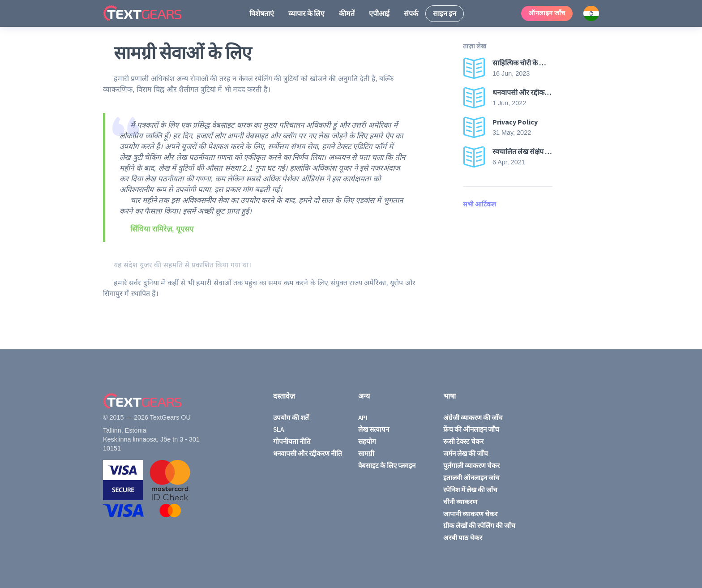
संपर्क (411, 13)
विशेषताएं (262, 13)
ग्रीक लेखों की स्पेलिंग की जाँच (479, 526)
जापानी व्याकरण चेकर (470, 514)
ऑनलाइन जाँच (547, 13)
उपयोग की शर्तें (291, 418)
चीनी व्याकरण (460, 502)
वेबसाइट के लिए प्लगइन (387, 466)
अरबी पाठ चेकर (463, 538)
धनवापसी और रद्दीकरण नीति (308, 453)
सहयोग (367, 441)
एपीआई (379, 13)
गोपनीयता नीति (292, 441)
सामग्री (366, 453)
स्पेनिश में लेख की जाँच (470, 490)
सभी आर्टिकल (479, 204)
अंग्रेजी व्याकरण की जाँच (473, 418)
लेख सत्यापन (374, 429)
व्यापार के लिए (306, 13)
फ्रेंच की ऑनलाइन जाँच (471, 429)
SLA (278, 429)
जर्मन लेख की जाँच (466, 453)
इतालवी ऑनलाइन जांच (471, 478)
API (363, 418)
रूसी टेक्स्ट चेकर (463, 441)
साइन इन (445, 13)
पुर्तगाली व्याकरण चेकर (471, 466)
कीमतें (347, 13)
